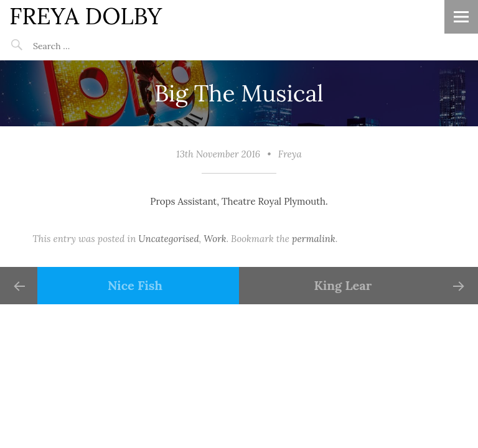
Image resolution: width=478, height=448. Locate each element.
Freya (290, 154)
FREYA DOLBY (86, 16)
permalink (314, 239)
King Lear (343, 285)
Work (215, 239)
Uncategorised (169, 239)
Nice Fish (135, 285)
